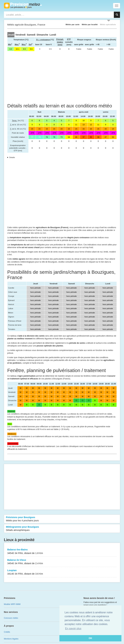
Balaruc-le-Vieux (62, 562)
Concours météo (11, 618)
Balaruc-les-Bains (62, 551)
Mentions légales (11, 639)
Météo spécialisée (108, 24)
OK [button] (90, 638)
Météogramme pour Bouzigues (62, 529)
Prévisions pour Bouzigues (62, 519)
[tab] (11, 35)
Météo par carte (72, 24)
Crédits (7, 632)
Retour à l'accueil (23, 6)
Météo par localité (90, 24)
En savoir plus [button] (73, 629)
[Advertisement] (62, 77)
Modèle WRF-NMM (12, 604)
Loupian (62, 572)
